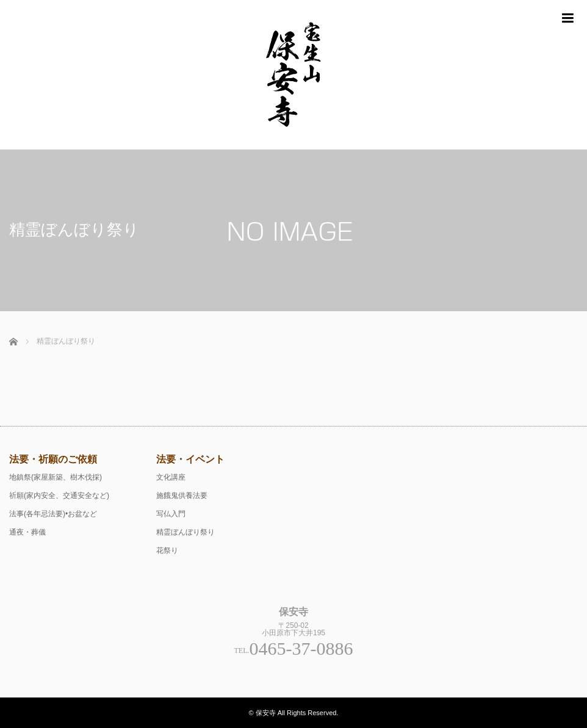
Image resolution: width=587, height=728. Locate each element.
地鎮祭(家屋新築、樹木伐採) (56, 477)
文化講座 (171, 477)
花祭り (167, 550)
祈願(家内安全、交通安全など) (59, 496)
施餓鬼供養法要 (182, 496)
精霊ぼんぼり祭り (185, 532)
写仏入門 (171, 514)
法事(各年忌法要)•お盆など (53, 514)
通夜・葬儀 (27, 532)
